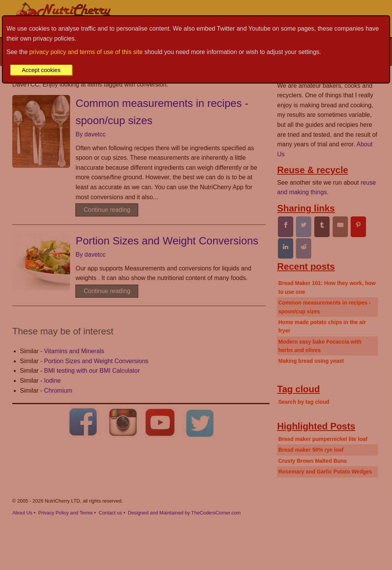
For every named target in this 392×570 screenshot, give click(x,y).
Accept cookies (41, 70)
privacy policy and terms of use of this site (86, 52)
